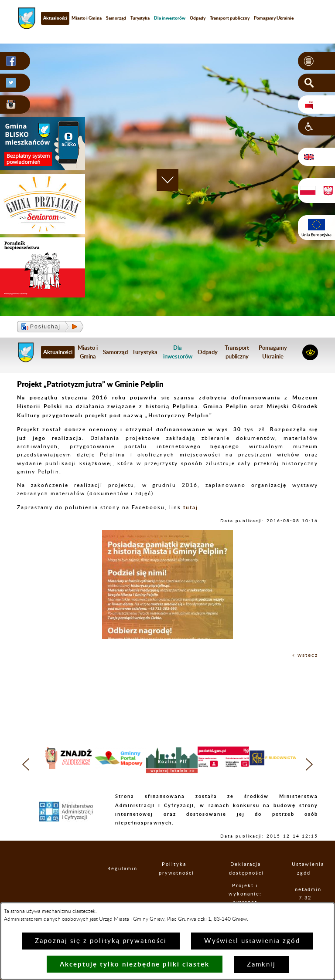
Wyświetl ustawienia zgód (252, 941)
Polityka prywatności (174, 868)
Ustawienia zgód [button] (304, 868)
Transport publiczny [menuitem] (230, 18)
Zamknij (261, 965)
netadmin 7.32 (305, 894)
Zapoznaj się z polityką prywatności (101, 941)
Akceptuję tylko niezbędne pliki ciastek (135, 964)
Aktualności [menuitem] (55, 18)
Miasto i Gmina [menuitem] (87, 18)
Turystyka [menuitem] (140, 18)
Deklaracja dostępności (246, 868)
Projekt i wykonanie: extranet (245, 894)
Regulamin (115, 869)
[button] (316, 61)
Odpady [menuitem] (198, 18)
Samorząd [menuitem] (116, 18)
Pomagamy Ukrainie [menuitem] (274, 18)
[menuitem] (170, 18)
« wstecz (305, 655)
